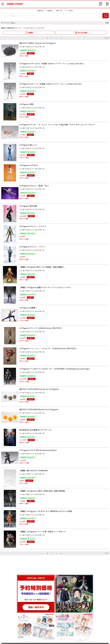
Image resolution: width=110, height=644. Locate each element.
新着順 (31, 33)
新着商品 (40, 10)
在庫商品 (50, 10)
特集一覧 (59, 10)
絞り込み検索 (83, 33)
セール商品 (69, 10)
